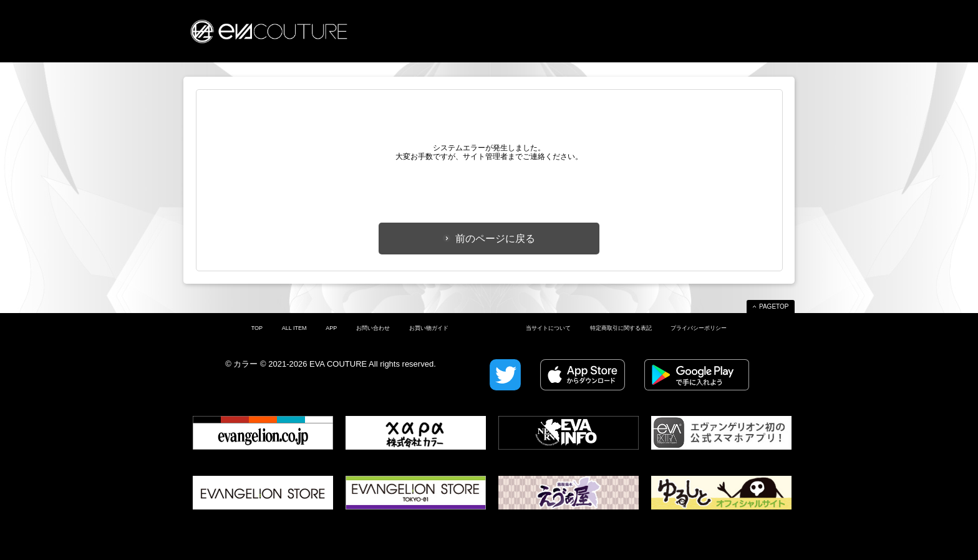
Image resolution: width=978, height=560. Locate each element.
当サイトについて (548, 328)
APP (331, 328)
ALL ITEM (294, 328)
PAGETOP (774, 307)
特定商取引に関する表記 (621, 328)
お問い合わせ (373, 328)
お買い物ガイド (429, 328)
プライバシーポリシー (699, 328)
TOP (257, 328)
